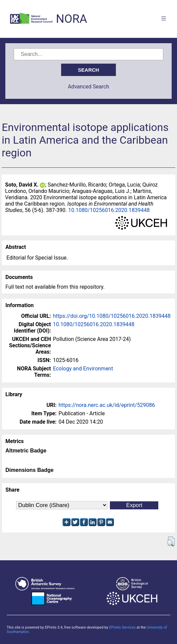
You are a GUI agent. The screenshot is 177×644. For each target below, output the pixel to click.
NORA (71, 19)
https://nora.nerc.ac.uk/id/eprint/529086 (107, 405)
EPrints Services (122, 627)
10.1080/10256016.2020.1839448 (109, 210)
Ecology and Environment (83, 369)
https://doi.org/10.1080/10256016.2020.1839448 (112, 316)
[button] (171, 542)
